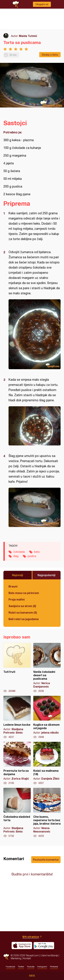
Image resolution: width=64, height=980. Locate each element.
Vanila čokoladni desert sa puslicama (47, 668)
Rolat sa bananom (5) (23, 612)
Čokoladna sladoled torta (17, 813)
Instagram (42, 967)
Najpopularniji (47, 575)
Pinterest (54, 967)
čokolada (19, 552)
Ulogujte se (42, 4)
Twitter (21, 967)
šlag (16, 556)
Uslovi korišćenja (49, 955)
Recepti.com (6, 957)
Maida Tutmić (28, 36)
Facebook (10, 967)
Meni (32, 976)
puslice (32, 556)
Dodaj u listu (50, 55)
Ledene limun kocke (17, 717)
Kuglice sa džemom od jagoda (47, 717)
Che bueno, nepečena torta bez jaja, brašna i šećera (47, 813)
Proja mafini (17, 599)
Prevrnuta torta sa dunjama (17, 763)
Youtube (31, 967)
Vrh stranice (31, 937)
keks (37, 552)
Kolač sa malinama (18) (47, 763)
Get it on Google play (44, 945)
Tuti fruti (17, 668)
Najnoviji (18, 575)
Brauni (13, 586)
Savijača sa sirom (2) (22, 606)
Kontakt (27, 958)
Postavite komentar (46, 860)
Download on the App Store (22, 945)
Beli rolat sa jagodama (24, 619)
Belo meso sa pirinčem (24, 593)
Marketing (16, 958)
